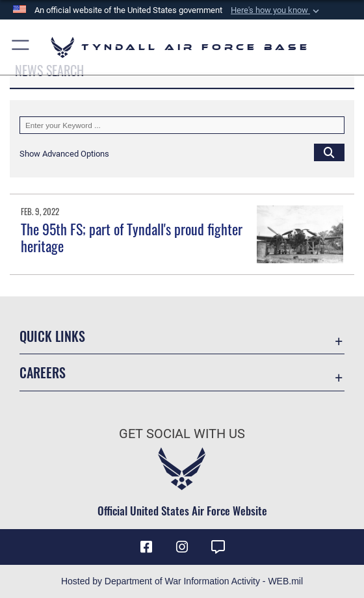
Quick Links (52, 336)
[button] (276, 10)
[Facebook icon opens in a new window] (146, 547)
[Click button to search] (329, 152)
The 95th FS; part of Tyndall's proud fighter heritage (132, 237)
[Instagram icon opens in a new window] (182, 547)
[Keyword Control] (182, 125)
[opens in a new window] (218, 547)
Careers (43, 372)
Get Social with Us (182, 434)
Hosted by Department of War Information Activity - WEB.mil (182, 581)
